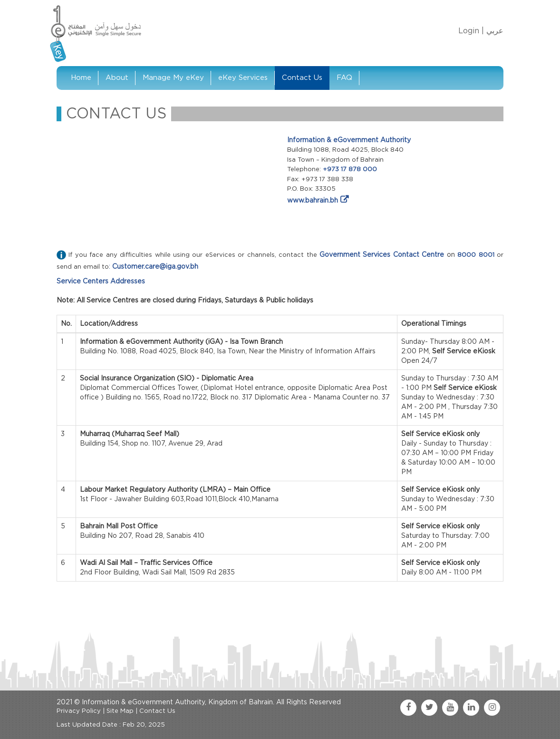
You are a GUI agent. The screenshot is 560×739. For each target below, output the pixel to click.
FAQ (344, 78)
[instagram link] (492, 708)
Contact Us (302, 78)
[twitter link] (429, 708)
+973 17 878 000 (350, 170)
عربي (495, 31)
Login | (471, 31)
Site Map (120, 711)
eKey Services (243, 78)
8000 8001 (476, 255)
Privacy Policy (79, 711)
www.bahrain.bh (313, 201)
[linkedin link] (471, 708)
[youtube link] (450, 708)
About (117, 78)
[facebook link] (408, 708)
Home (81, 78)
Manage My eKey (173, 78)
